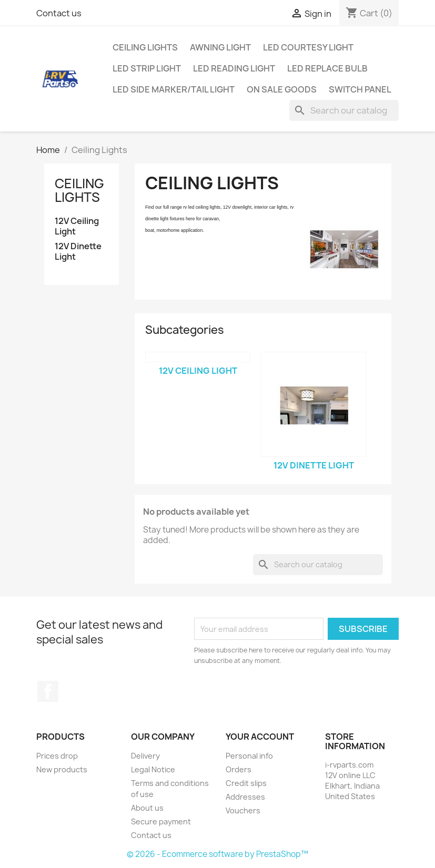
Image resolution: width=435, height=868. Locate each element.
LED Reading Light (234, 68)
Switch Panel (360, 89)
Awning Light (220, 47)
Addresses (245, 797)
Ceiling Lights (145, 47)
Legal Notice (153, 769)
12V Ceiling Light (77, 226)
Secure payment (161, 821)
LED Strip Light (147, 68)
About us (147, 808)
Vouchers (243, 810)
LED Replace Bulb (327, 68)
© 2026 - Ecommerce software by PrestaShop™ (217, 854)
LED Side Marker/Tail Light (174, 89)
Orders (239, 769)
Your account (260, 737)
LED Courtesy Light (308, 47)
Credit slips (246, 783)
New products (62, 769)
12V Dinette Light (78, 252)
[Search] (344, 110)
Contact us (59, 13)
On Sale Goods (282, 89)
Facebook (48, 691)
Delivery (145, 756)
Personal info (249, 756)
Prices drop (57, 756)
